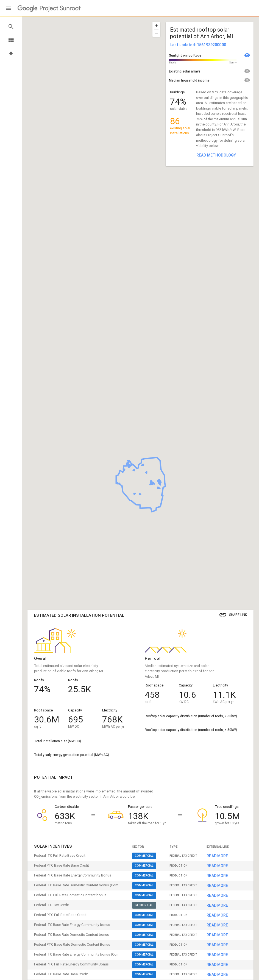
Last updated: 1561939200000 (198, 45)
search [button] (11, 27)
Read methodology (216, 155)
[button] (156, 26)
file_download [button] (11, 54)
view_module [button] (11, 40)
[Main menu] (8, 8)
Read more (217, 967)
